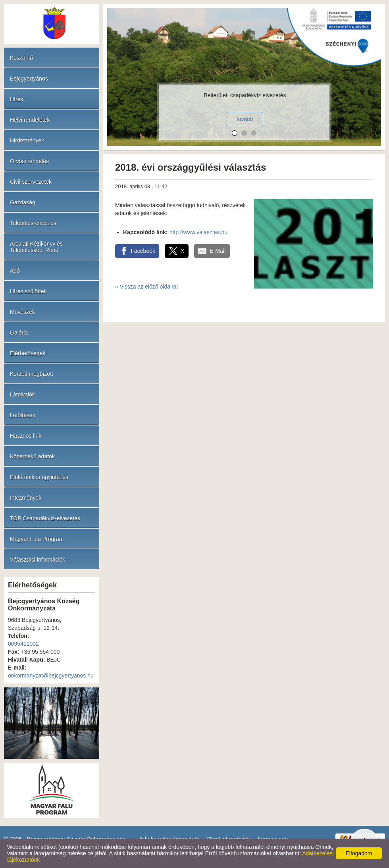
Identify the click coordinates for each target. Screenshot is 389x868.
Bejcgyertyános (29, 79)
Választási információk (38, 560)
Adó (15, 271)
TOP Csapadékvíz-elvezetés (45, 518)
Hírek (16, 99)
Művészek (22, 312)
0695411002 (23, 644)
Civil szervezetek (31, 182)
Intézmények (26, 498)
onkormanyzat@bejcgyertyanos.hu (51, 676)
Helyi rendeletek (30, 120)
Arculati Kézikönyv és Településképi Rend (36, 247)
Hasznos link (26, 436)
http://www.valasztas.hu (198, 232)
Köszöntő (21, 58)
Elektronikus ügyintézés (39, 477)
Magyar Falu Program (37, 539)
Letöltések (23, 415)
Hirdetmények (27, 140)
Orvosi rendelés (29, 161)
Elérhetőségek (28, 353)
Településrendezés (33, 223)
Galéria (19, 333)
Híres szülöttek (28, 291)
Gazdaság (23, 202)
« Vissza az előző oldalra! (147, 287)
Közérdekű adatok (32, 456)
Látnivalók (22, 395)
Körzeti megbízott (32, 374)
